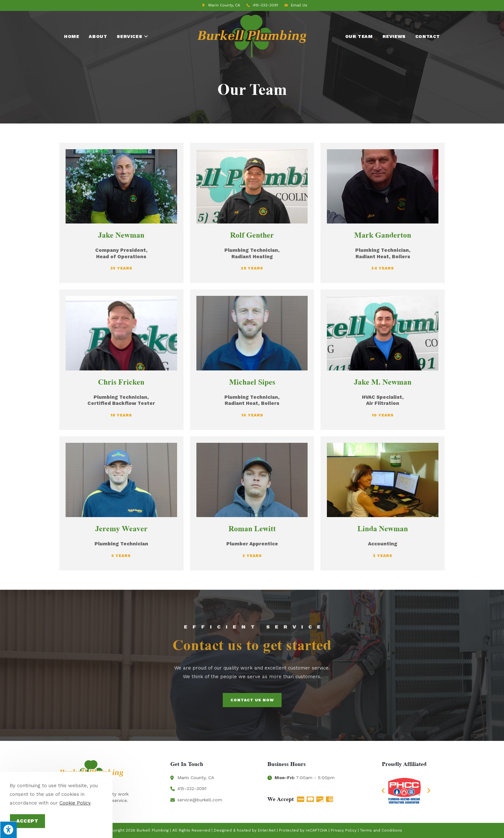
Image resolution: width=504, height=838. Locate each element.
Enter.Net (267, 830)
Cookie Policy (75, 803)
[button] (383, 791)
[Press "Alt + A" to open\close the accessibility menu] (8, 830)
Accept (27, 821)
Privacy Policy (344, 830)
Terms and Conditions (381, 830)
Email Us (299, 5)
